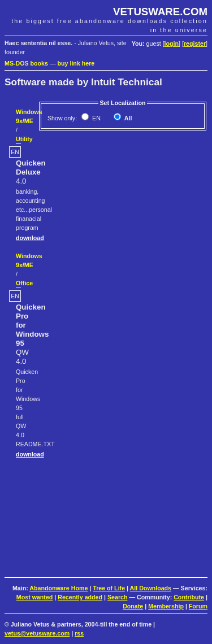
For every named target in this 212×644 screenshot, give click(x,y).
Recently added (80, 597)
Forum (198, 606)
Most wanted (35, 597)
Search (118, 597)
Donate (133, 606)
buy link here (76, 63)
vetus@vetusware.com (37, 633)
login (172, 43)
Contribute (189, 597)
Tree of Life (109, 588)
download (30, 238)
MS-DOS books (26, 63)
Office (24, 283)
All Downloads (151, 588)
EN (96, 118)
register (195, 43)
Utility (24, 139)
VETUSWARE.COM (160, 12)
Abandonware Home (59, 588)
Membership (166, 606)
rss (79, 633)
